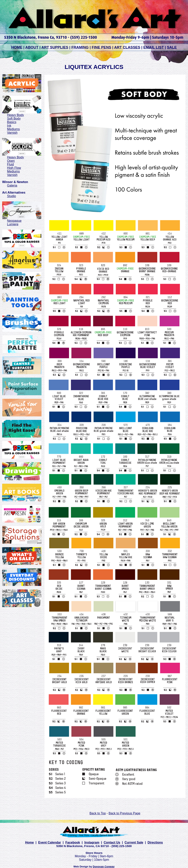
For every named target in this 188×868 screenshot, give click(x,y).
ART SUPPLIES (55, 47)
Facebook (73, 842)
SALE (172, 47)
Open (11, 161)
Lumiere (13, 224)
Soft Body (14, 119)
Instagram (92, 842)
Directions (155, 842)
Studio (11, 196)
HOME (17, 47)
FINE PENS (101, 47)
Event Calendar (50, 842)
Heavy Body (15, 115)
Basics (12, 122)
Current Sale (134, 842)
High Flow (14, 168)
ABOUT (32, 47)
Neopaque (14, 221)
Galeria (12, 185)
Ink (9, 126)
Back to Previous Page (124, 813)
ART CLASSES (127, 47)
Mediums (13, 129)
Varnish (12, 133)
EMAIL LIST (154, 47)
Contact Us (112, 842)
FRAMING (80, 47)
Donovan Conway (104, 867)
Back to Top (98, 813)
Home (29, 842)
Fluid (10, 164)
